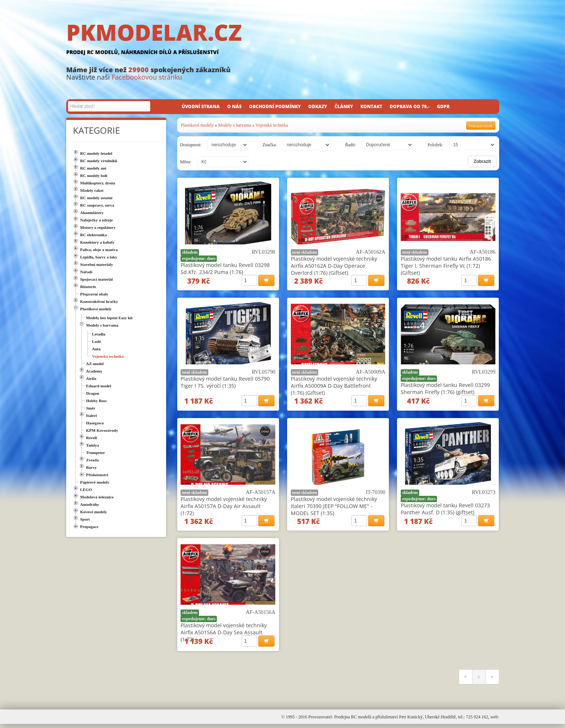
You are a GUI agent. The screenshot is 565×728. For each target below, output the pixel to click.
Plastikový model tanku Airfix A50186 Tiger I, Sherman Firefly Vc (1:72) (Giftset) (446, 266)
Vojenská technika (272, 125)
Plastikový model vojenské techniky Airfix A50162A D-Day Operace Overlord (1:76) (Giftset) (334, 266)
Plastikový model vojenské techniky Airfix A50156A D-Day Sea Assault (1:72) (224, 635)
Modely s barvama (235, 125)
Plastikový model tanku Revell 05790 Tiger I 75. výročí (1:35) (225, 383)
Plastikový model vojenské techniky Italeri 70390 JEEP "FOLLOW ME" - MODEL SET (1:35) (334, 508)
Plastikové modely (197, 125)
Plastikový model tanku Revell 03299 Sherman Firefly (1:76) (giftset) (445, 390)
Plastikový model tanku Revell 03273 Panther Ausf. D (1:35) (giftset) (445, 511)
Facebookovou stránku (147, 77)
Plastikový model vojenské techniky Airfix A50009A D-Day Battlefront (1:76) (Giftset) (334, 387)
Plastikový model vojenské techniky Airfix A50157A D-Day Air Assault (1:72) (224, 508)
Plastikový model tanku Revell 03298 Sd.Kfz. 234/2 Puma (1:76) (225, 268)
